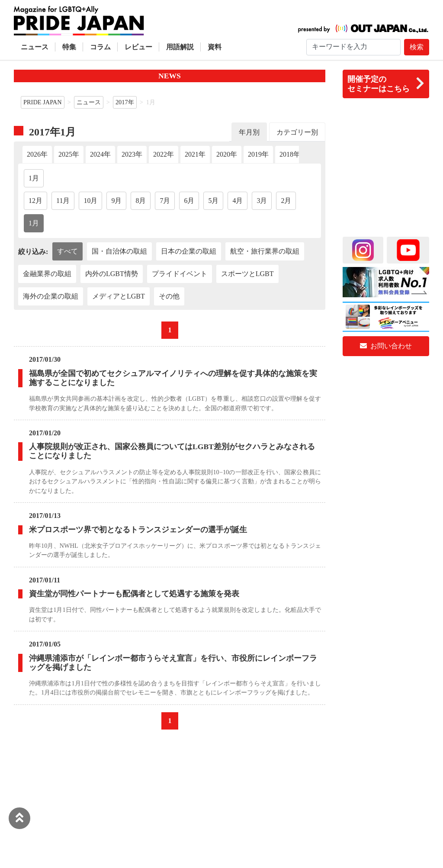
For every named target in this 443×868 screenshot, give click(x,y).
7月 (165, 201)
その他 (169, 296)
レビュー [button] (138, 47)
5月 (213, 201)
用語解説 (180, 47)
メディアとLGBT (119, 296)
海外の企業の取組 (51, 296)
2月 (286, 201)
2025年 (69, 154)
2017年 (125, 102)
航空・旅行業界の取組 (265, 251)
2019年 (258, 154)
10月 (90, 201)
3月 (262, 201)
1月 (34, 178)
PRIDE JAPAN (43, 102)
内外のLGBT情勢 (112, 274)
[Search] (353, 47)
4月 (238, 201)
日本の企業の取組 (189, 251)
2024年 (100, 154)
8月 (141, 201)
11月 (63, 201)
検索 (417, 47)
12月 (35, 201)
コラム (100, 47)
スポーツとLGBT (247, 274)
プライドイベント (180, 274)
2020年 (227, 154)
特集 (69, 47)
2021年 (195, 154)
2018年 (290, 154)
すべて (67, 251)
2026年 (37, 154)
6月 (189, 201)
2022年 (164, 154)
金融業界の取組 (47, 274)
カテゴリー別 (297, 132)
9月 (116, 201)
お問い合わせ (386, 346)
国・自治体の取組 (119, 251)
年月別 (249, 132)
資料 (215, 47)
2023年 (132, 154)
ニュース (35, 47)
